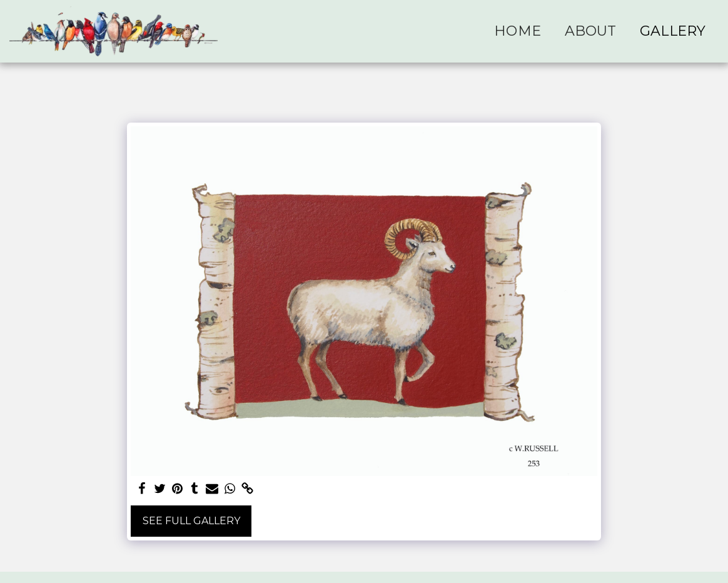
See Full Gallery (191, 521)
